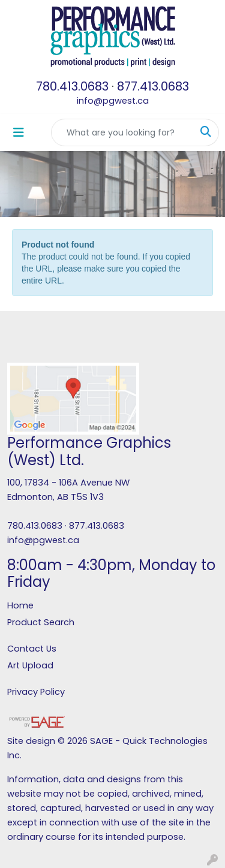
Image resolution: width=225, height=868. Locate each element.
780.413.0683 (72, 86)
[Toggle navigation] (19, 132)
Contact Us (32, 649)
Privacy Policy (36, 692)
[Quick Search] (122, 132)
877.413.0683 (153, 86)
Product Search (41, 622)
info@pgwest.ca (113, 101)
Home (20, 605)
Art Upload (30, 665)
